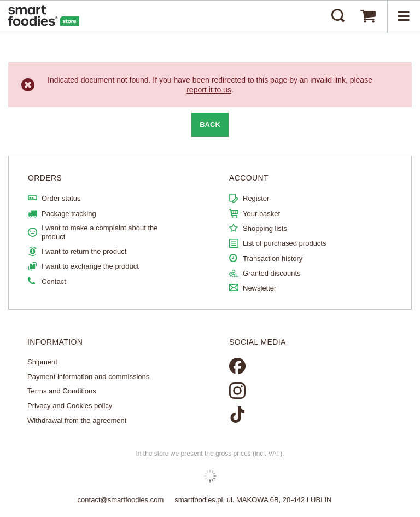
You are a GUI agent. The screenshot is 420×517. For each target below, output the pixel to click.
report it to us (209, 90)
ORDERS (45, 178)
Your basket (261, 214)
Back (210, 124)
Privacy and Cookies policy (70, 406)
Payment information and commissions (88, 377)
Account (249, 178)
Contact (54, 281)
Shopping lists (265, 228)
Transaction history (273, 258)
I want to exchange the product (90, 266)
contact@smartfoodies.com (121, 500)
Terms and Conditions (62, 391)
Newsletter (259, 288)
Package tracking (69, 214)
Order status (61, 198)
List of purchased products (284, 243)
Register (256, 198)
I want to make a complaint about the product (100, 232)
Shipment (42, 362)
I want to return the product (84, 251)
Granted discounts (272, 273)
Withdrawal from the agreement (77, 420)
